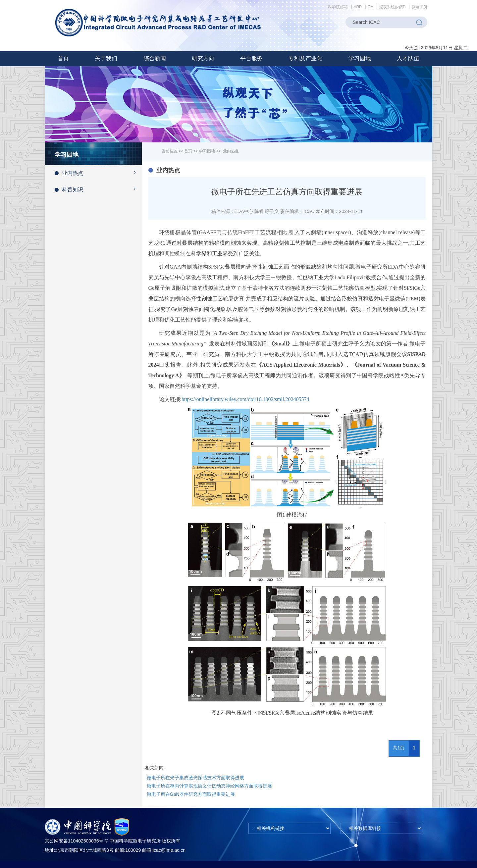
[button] (106, 59)
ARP (358, 7)
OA (371, 7)
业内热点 (98, 173)
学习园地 (207, 151)
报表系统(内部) (392, 7)
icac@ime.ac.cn (169, 850)
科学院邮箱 (338, 7)
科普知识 (98, 189)
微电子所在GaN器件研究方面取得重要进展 (191, 794)
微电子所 (419, 7)
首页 (63, 58)
